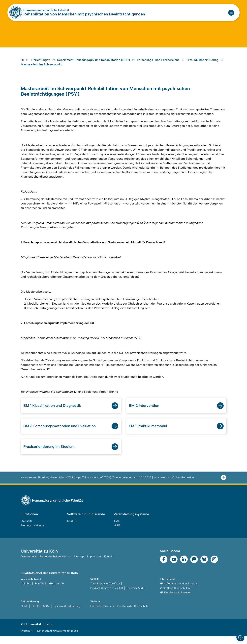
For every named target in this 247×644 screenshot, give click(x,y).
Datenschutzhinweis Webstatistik (57, 639)
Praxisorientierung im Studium (51, 454)
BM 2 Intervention (145, 412)
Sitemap (79, 564)
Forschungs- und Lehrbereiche (161, 66)
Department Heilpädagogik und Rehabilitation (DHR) (96, 66)
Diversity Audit (136, 596)
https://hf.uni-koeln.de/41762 (92, 485)
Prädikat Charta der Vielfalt (107, 596)
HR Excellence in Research (176, 600)
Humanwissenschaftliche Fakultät (46, 10)
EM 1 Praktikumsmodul (150, 433)
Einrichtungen (43, 66)
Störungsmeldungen (33, 533)
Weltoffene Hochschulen (175, 596)
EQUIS (36, 614)
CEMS (24, 614)
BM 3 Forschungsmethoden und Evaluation (62, 433)
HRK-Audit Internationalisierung (179, 591)
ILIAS (117, 529)
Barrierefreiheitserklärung (55, 564)
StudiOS (72, 529)
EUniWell (40, 591)
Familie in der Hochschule (133, 614)
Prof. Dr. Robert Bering (205, 66)
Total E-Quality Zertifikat (105, 591)
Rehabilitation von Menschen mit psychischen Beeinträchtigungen (84, 14)
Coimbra (26, 591)
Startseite (27, 529)
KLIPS (117, 533)
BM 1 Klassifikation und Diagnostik (55, 412)
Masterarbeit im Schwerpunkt (41, 70)
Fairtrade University (102, 614)
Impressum (94, 564)
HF (25, 66)
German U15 (57, 591)
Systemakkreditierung (67, 614)
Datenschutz (28, 564)
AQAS (47, 614)
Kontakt (109, 564)
